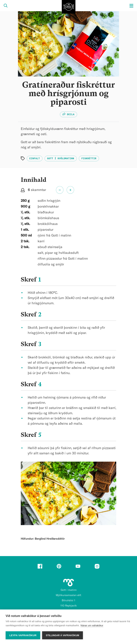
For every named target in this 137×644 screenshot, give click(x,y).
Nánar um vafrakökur (92, 625)
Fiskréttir (89, 158)
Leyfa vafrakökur (23, 635)
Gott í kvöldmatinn (61, 158)
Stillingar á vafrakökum (63, 635)
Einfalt (35, 158)
